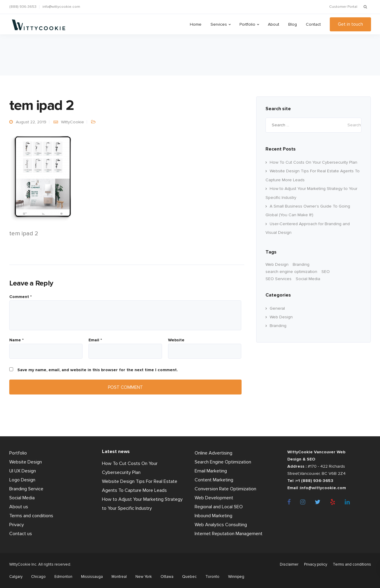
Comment (20, 297)
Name (16, 340)
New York (144, 577)
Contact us (21, 534)
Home (196, 24)
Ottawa (167, 577)
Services (219, 24)
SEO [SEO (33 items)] (326, 272)
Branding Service (26, 489)
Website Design (26, 462)
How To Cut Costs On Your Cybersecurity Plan (313, 162)
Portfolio (247, 24)
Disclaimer (289, 564)
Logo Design (22, 480)
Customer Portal (343, 7)
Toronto (212, 577)
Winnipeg (236, 577)
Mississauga (92, 577)
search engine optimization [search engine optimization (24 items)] (291, 272)
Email (95, 340)
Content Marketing (214, 480)
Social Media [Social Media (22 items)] (308, 279)
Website (176, 340)
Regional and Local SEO (219, 507)
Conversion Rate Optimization (225, 489)
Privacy (17, 525)
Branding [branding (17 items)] (301, 264)
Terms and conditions (31, 516)
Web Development (214, 498)
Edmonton (63, 577)
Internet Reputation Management (229, 534)
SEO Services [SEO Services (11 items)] (278, 279)
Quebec (189, 577)
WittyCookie (73, 122)
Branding (278, 326)
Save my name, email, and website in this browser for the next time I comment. (98, 370)
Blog (293, 24)
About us (19, 507)
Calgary (16, 577)
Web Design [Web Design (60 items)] (277, 264)
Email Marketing (211, 471)
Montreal (119, 577)
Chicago (38, 577)
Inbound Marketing (213, 516)
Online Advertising (213, 453)
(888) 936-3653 (23, 7)
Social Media (22, 498)
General (277, 308)
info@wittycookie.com (61, 7)
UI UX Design (23, 471)
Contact (313, 24)
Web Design (281, 317)
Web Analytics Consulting (221, 525)
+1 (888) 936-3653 (315, 481)
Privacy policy (316, 564)
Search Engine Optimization (223, 462)
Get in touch (350, 24)
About (274, 24)
